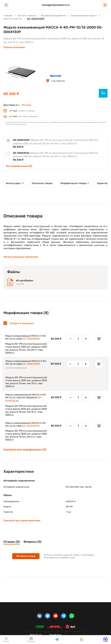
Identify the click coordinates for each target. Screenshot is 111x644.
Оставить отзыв (26, 556)
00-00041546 (31, 339)
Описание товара (42, 183)
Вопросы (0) (33, 542)
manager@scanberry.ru (56, 5)
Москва (26, 105)
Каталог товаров (27, 15)
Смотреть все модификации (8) (25, 450)
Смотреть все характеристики (22, 521)
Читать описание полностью (21, 257)
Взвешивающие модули (84, 15)
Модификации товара (75, 183)
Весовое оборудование (53, 15)
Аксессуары (15, 183)
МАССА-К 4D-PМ (13, 19)
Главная (8, 15)
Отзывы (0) (12, 542)
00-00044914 (31, 426)
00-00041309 (31, 364)
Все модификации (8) (19, 166)
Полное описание (14, 47)
